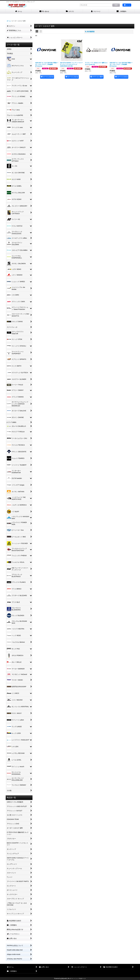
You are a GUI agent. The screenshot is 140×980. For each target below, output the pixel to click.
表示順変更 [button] (90, 32)
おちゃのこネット (66, 978)
